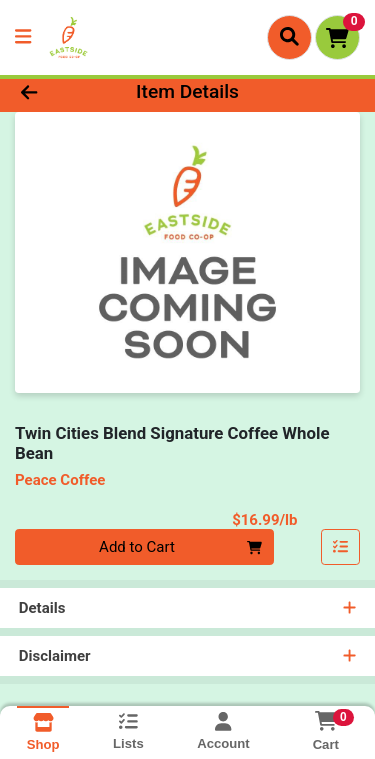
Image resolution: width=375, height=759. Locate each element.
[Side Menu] (23, 37)
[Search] (289, 37)
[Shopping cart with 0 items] (337, 37)
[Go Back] (58, 92)
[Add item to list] (341, 547)
